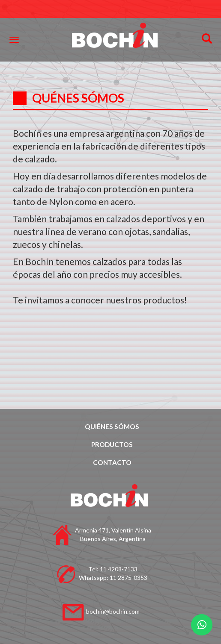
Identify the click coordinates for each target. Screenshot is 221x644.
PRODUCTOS (112, 444)
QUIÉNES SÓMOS (112, 426)
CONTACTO (112, 462)
